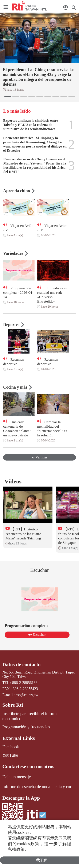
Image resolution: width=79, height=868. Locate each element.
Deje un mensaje (17, 777)
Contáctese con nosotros (28, 766)
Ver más (39, 457)
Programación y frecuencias (26, 727)
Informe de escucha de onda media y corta (38, 787)
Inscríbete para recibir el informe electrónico (30, 716)
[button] (8, 97)
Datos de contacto (21, 664)
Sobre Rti (13, 705)
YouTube (10, 755)
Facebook (11, 747)
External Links (19, 738)
